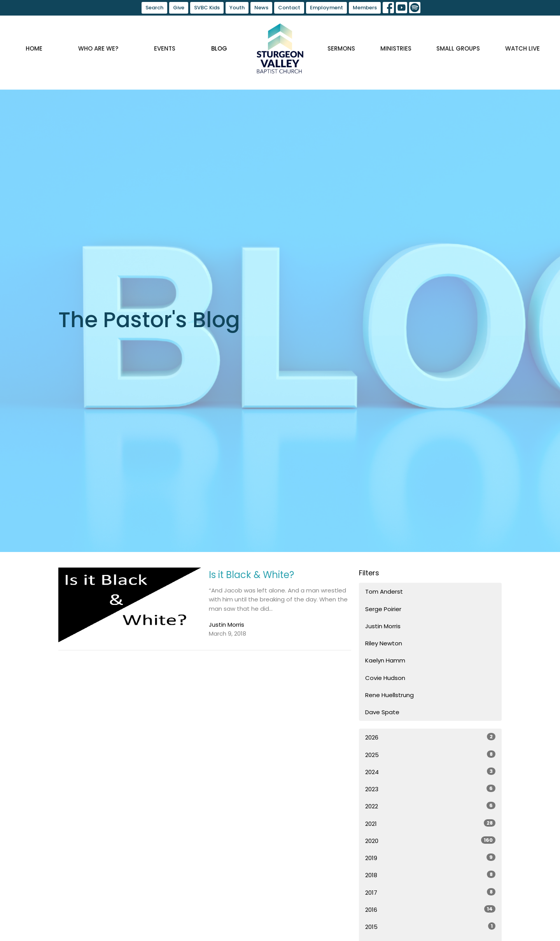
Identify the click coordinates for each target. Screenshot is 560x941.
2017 (430, 892)
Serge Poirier (383, 609)
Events (165, 48)
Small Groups (458, 48)
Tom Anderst (384, 591)
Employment (326, 8)
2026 (430, 737)
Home (34, 48)
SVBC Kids (207, 8)
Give (179, 8)
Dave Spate (382, 712)
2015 (430, 927)
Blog (219, 48)
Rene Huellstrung (389, 695)
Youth (237, 8)
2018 (430, 875)
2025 (430, 755)
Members (365, 8)
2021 (430, 824)
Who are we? (98, 48)
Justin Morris (383, 626)
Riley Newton (384, 643)
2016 (430, 909)
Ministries (396, 48)
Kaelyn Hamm (385, 660)
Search (154, 8)
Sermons (341, 48)
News (261, 8)
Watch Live (522, 48)
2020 (430, 841)
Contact (289, 8)
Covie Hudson (385, 678)
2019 (430, 858)
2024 (430, 772)
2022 (430, 806)
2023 (430, 789)
